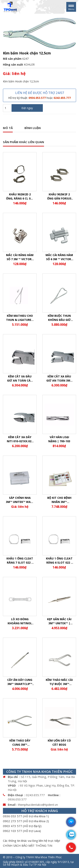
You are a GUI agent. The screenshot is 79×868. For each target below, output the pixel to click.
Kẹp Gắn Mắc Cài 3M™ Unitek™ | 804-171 (59, 621)
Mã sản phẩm (12, 59)
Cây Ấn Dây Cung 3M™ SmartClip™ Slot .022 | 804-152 (20, 682)
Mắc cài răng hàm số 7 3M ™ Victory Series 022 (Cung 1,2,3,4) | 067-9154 (20, 257)
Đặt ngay (27, 108)
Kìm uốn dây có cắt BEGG (59, 743)
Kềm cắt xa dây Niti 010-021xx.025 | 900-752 (20, 439)
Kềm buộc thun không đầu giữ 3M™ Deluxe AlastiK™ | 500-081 (59, 318)
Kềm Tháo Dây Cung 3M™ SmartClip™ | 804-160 (20, 743)
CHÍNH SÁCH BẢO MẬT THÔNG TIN (28, 845)
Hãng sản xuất (13, 65)
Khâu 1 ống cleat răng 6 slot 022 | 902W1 (59, 561)
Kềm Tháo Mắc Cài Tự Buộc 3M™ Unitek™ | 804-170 (59, 682)
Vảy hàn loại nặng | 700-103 (59, 439)
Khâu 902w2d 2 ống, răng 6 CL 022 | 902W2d (20, 196)
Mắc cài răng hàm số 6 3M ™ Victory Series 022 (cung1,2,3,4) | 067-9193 (59, 257)
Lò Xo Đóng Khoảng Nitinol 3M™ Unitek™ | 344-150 (20, 621)
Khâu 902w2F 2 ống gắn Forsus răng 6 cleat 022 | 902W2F (59, 196)
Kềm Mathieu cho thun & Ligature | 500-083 (20, 318)
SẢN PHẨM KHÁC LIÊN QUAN (23, 142)
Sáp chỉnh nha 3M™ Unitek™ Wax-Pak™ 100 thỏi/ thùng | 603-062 (20, 500)
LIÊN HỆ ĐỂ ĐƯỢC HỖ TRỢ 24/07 (39, 95)
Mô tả (8, 128)
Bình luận (33, 128)
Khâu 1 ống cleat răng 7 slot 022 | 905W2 (20, 561)
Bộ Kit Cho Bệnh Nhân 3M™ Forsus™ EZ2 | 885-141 (59, 500)
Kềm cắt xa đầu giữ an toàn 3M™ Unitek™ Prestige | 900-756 (59, 379)
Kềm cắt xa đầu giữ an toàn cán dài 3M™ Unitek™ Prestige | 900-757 (20, 379)
